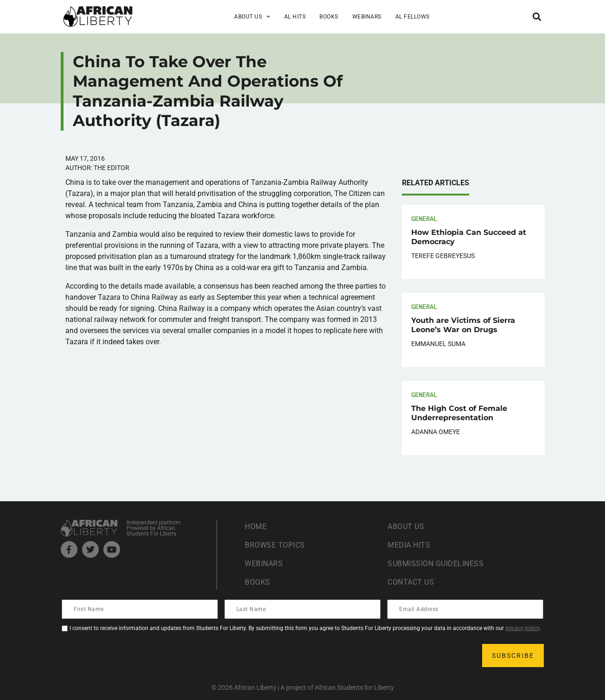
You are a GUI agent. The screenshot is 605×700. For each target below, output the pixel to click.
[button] (537, 16)
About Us (252, 17)
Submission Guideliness (436, 564)
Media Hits (409, 545)
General (424, 218)
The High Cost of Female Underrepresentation (459, 413)
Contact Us (411, 582)
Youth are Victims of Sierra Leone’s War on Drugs (463, 325)
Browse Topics (275, 545)
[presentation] (133, 656)
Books (329, 17)
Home (256, 527)
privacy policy (522, 628)
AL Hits (295, 17)
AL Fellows (413, 17)
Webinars (367, 17)
